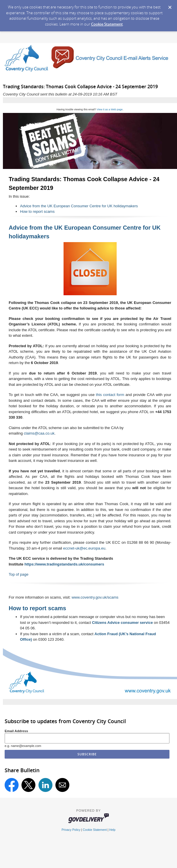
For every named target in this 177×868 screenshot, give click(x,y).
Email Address (16, 731)
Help (112, 830)
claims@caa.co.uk (39, 433)
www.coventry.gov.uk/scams (95, 597)
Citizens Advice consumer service (122, 623)
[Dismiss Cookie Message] (170, 6)
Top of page (19, 574)
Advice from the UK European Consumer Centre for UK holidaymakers (79, 206)
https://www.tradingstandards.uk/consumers (64, 564)
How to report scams (37, 211)
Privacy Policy (71, 830)
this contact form (110, 395)
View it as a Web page (110, 109)
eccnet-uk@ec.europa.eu (84, 548)
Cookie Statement (107, 24)
